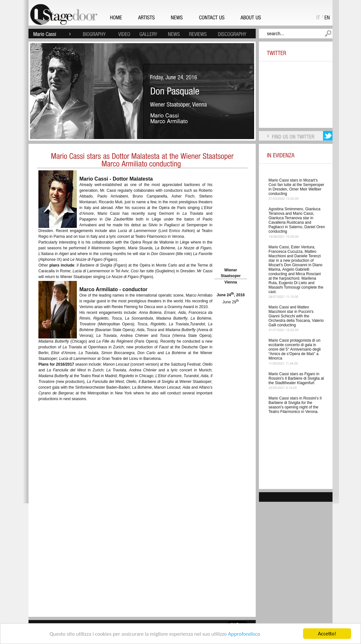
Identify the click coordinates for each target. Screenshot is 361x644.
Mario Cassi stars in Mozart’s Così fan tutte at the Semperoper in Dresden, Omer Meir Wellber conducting (296, 187)
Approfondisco (244, 634)
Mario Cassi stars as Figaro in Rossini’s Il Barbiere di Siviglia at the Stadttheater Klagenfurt (296, 378)
